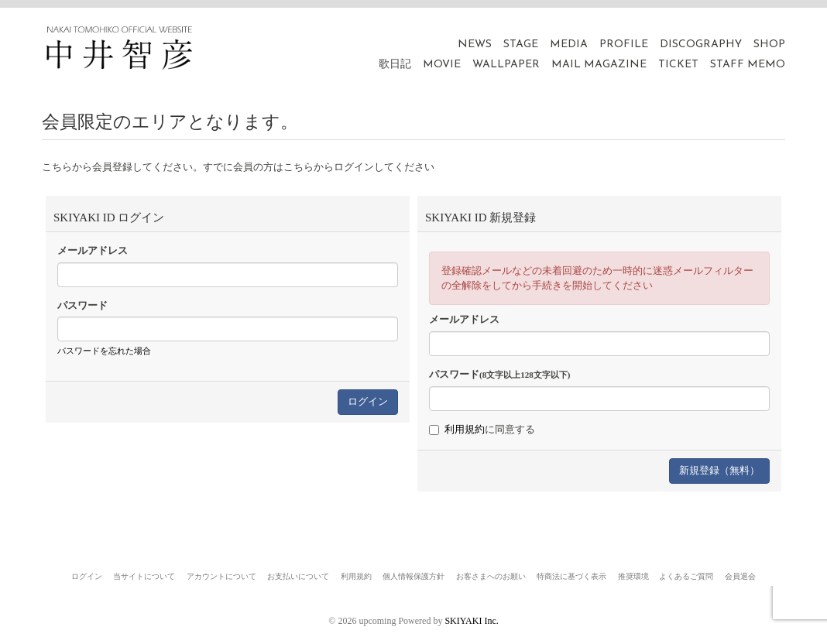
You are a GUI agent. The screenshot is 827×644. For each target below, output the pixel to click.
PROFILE (624, 45)
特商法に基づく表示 (571, 576)
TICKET (678, 65)
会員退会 (740, 576)
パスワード (82, 305)
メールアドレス (93, 250)
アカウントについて (221, 576)
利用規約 (465, 429)
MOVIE (442, 65)
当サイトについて (144, 576)
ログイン (87, 576)
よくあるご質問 (686, 576)
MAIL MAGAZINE (599, 65)
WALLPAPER (506, 65)
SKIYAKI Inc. (471, 621)
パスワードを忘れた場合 (104, 351)
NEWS (475, 45)
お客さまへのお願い (491, 576)
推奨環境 (633, 576)
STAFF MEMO (748, 65)
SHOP (769, 45)
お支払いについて (298, 576)
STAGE (521, 45)
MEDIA (569, 45)
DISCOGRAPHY (701, 45)
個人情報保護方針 (413, 576)
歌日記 (395, 65)
